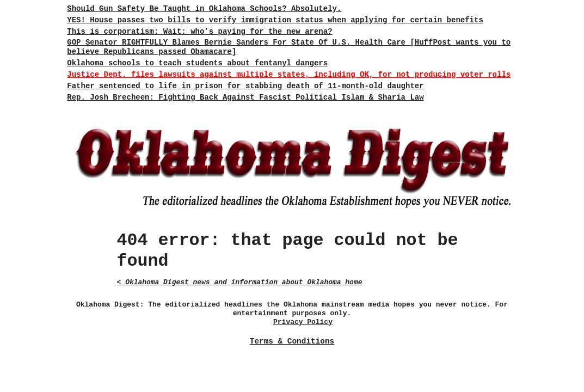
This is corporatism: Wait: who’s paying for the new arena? (199, 32)
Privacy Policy (303, 322)
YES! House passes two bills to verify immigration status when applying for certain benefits (275, 20)
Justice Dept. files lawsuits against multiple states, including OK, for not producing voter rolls (289, 75)
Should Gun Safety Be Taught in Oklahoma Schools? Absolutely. (204, 9)
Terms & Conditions (292, 341)
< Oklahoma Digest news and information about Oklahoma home (240, 282)
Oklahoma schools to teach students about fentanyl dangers (197, 63)
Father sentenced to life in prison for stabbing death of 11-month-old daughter (245, 86)
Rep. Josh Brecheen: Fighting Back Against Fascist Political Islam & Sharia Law (245, 97)
